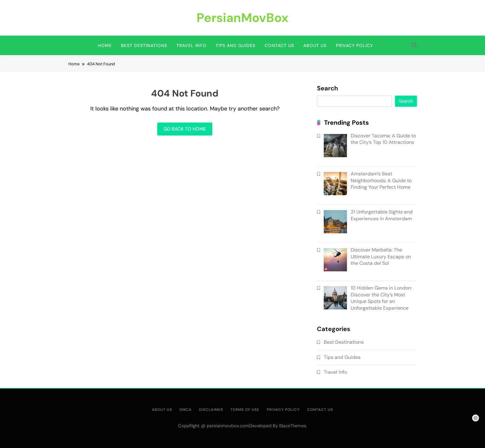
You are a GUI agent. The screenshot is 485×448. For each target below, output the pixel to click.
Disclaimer (211, 410)
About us (315, 45)
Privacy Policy (354, 45)
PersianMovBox (243, 18)
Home (105, 45)
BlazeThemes (293, 426)
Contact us (279, 45)
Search (327, 88)
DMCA (186, 410)
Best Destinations (144, 45)
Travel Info (191, 45)
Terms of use (245, 410)
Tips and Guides (236, 45)
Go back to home (185, 129)
